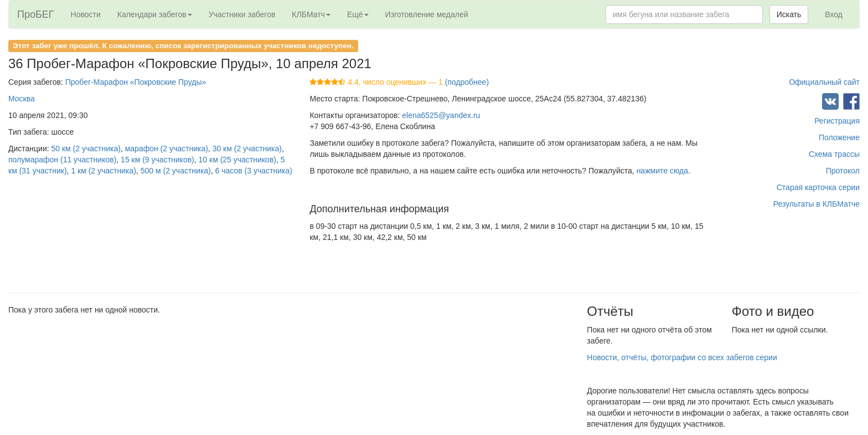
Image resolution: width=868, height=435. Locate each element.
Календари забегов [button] (155, 14)
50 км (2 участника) (86, 149)
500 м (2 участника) (176, 171)
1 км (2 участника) (104, 171)
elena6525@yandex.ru (441, 115)
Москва (22, 99)
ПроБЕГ (36, 14)
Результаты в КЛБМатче (817, 204)
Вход (834, 14)
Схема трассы (834, 154)
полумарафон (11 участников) (62, 160)
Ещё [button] (358, 14)
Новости (86, 14)
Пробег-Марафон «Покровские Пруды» (136, 82)
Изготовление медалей (427, 14)
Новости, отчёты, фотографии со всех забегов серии (682, 357)
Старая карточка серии (818, 187)
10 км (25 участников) (237, 160)
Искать (789, 14)
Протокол (843, 171)
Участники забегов (242, 14)
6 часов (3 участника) (254, 171)
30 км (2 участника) (247, 149)
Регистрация (837, 121)
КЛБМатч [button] (311, 14)
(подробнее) (467, 82)
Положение (839, 137)
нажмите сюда (662, 171)
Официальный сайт (824, 82)
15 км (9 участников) (157, 160)
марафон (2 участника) (167, 149)
